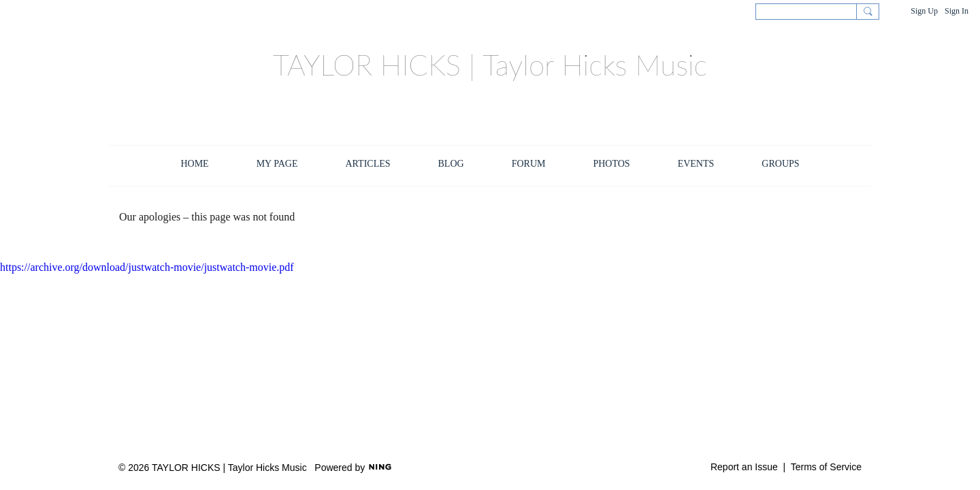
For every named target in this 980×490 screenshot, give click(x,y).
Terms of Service (826, 467)
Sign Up (924, 11)
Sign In (957, 11)
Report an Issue (744, 467)
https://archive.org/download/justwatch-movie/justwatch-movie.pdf (147, 267)
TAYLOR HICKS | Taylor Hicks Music (490, 65)
